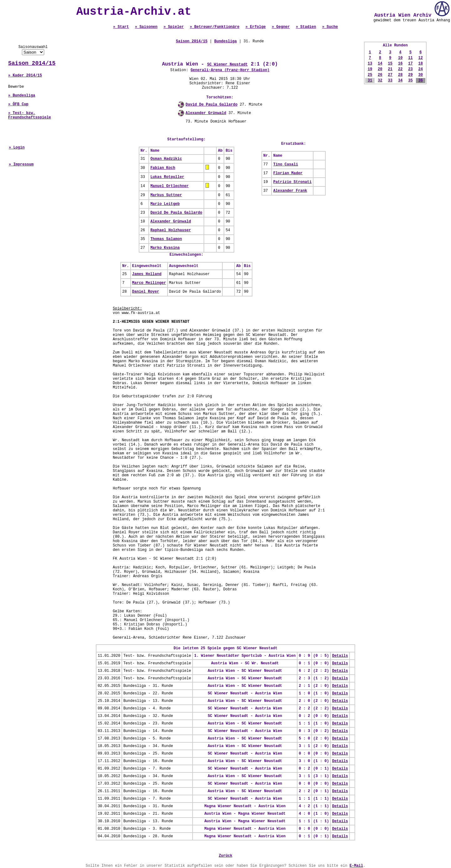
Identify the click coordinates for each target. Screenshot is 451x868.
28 (400, 75)
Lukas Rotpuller (167, 177)
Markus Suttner (166, 195)
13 (370, 64)
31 (370, 81)
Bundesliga (225, 41)
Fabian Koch (163, 168)
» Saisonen (146, 27)
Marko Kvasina (165, 248)
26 (380, 75)
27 (390, 75)
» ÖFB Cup (18, 104)
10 (400, 58)
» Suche (330, 27)
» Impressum (21, 165)
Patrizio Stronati (292, 182)
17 (410, 64)
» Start (121, 27)
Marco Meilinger (149, 283)
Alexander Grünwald (206, 113)
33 (390, 81)
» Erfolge (256, 27)
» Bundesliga (22, 96)
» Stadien (306, 27)
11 (410, 58)
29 (410, 75)
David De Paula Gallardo (212, 105)
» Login (17, 148)
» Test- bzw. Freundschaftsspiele (30, 115)
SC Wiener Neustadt (227, 65)
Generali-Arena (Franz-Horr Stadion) (230, 70)
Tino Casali (285, 165)
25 (370, 75)
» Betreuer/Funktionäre (215, 27)
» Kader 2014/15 (25, 76)
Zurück (225, 856)
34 (400, 81)
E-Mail (356, 866)
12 (421, 58)
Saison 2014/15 (32, 63)
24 (421, 69)
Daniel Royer (146, 292)
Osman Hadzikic (166, 159)
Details (340, 656)
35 (410, 81)
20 (380, 69)
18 (421, 64)
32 (380, 81)
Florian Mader (288, 173)
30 (421, 75)
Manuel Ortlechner (169, 186)
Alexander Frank (290, 191)
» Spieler (174, 27)
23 (410, 69)
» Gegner (281, 27)
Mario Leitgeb (165, 204)
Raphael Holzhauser (171, 230)
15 (390, 64)
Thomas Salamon (166, 239)
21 (390, 69)
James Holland (147, 274)
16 (400, 64)
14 (380, 64)
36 (421, 81)
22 (400, 69)
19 (370, 69)
